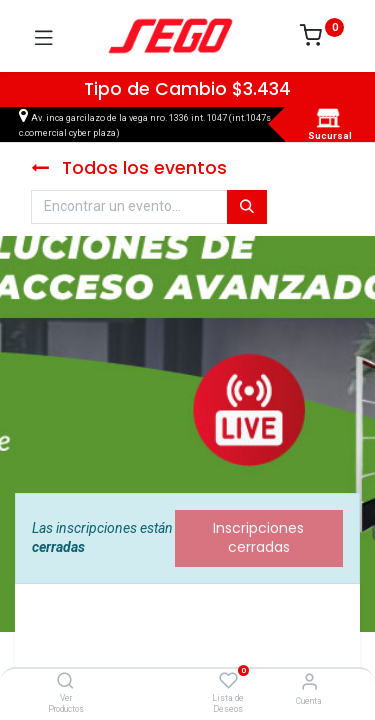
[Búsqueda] (247, 207)
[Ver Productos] (65, 682)
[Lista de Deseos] (228, 681)
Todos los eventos (129, 168)
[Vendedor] (309, 681)
